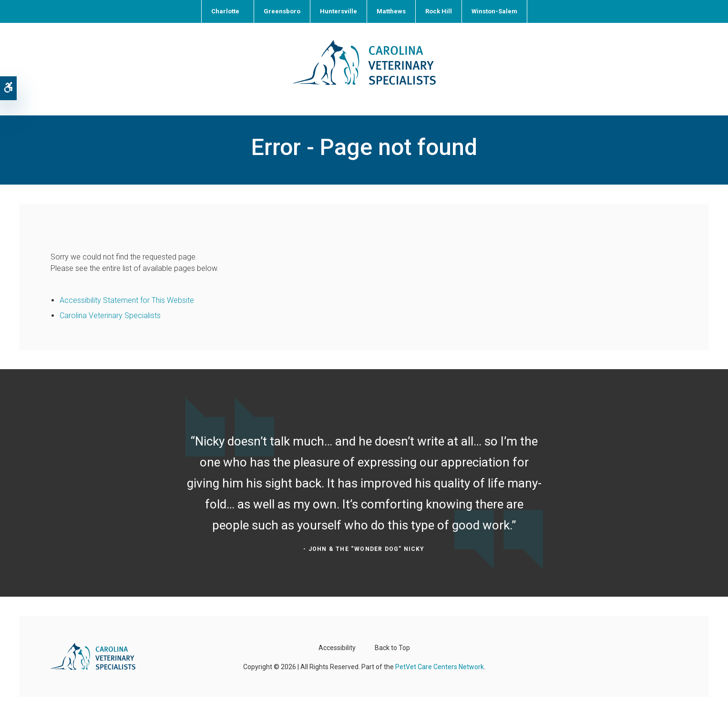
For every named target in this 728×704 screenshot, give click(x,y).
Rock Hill (439, 11)
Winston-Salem (494, 11)
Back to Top (392, 636)
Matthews (391, 11)
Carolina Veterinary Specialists (110, 304)
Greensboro (282, 11)
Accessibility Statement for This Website (127, 288)
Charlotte (225, 11)
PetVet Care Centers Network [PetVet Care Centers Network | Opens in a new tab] (440, 655)
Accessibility (337, 636)
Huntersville (338, 11)
